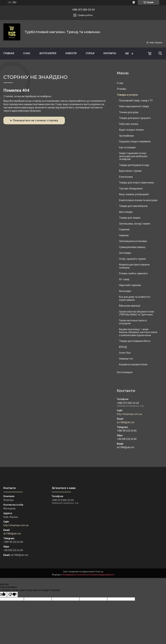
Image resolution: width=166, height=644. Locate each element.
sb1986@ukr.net (126, 422)
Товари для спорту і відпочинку (137, 183)
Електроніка (126, 177)
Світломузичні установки (133, 241)
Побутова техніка (129, 124)
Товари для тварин (130, 218)
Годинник (124, 229)
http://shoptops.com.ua (129, 414)
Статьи (90, 53)
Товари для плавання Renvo (135, 341)
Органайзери (126, 136)
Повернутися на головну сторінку (36, 120)
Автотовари (126, 212)
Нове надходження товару (134, 106)
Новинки (124, 235)
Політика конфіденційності (101, 575)
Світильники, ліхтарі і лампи (135, 224)
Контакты (110, 53)
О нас (27, 53)
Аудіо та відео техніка (131, 130)
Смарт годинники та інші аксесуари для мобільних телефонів (133, 156)
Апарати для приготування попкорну (134, 266)
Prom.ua (99, 572)
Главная (9, 53)
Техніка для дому (129, 112)
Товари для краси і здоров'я (135, 118)
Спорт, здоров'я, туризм (132, 259)
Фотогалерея (48, 53)
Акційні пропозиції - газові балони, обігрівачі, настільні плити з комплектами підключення (138, 332)
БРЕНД (123, 347)
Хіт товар (124, 279)
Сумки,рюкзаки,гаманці (132, 247)
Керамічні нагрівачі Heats (133, 364)
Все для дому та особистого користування (135, 298)
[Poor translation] (12, 594)
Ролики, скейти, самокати (133, 273)
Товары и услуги (127, 95)
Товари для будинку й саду (134, 165)
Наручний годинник (130, 285)
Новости (71, 53)
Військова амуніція (130, 306)
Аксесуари (125, 291)
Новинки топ (126, 359)
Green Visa (125, 353)
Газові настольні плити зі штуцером (133, 322)
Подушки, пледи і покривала (135, 141)
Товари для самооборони (133, 206)
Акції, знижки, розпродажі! (134, 194)
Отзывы (122, 89)
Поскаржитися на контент (74, 575)
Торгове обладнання (131, 189)
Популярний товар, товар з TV (136, 101)
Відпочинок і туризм (130, 171)
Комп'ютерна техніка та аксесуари (138, 200)
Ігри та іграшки (127, 147)
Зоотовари (125, 253)
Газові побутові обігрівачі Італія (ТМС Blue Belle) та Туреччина (137, 313)
